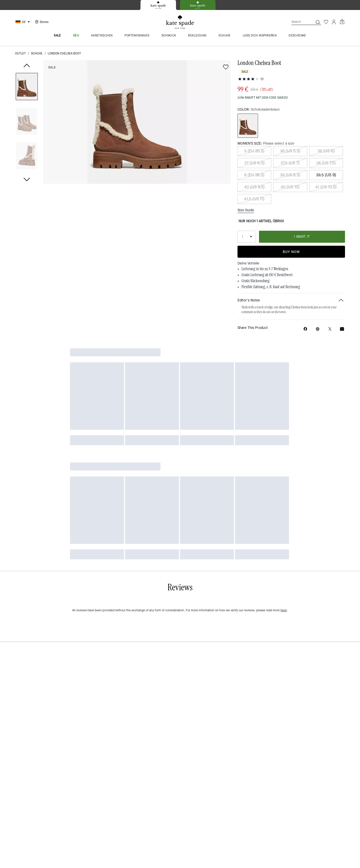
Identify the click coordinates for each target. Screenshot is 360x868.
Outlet (20, 53)
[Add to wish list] (226, 67)
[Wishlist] (326, 22)
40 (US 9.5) (254, 177)
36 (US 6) (326, 141)
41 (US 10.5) (326, 177)
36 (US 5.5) (290, 141)
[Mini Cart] (342, 22)
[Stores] (41, 22)
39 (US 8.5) (290, 165)
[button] (27, 88)
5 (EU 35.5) (254, 141)
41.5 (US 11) (254, 189)
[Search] (298, 22)
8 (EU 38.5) (254, 165)
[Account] (334, 22)
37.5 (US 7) (290, 153)
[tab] (158, 5)
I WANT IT (302, 219)
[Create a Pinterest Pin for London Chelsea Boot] (318, 311)
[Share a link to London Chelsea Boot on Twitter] (330, 311)
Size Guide (246, 200)
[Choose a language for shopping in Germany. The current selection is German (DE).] (23, 22)
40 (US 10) (290, 177)
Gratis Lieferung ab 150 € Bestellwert (267, 257)
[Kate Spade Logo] (180, 22)
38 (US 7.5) (326, 153)
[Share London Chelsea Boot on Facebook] (305, 311)
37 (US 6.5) (254, 153)
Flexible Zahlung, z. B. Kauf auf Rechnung (271, 269)
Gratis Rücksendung (255, 263)
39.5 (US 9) (326, 165)
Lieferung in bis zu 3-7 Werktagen (265, 251)
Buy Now (291, 234)
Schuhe (37, 53)
